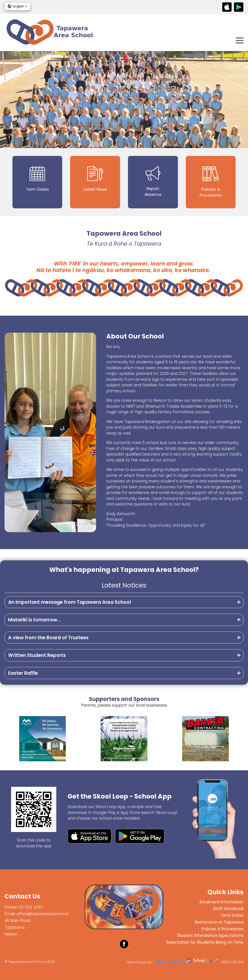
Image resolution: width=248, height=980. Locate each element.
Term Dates (232, 915)
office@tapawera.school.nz (43, 914)
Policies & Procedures (223, 929)
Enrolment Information (222, 902)
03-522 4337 (31, 907)
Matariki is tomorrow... (34, 620)
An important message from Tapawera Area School (70, 602)
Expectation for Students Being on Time (205, 942)
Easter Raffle (23, 673)
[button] (18, 6)
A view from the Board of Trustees (48, 638)
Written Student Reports (37, 655)
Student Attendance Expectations (210, 935)
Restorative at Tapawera (219, 922)
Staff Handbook (228, 909)
